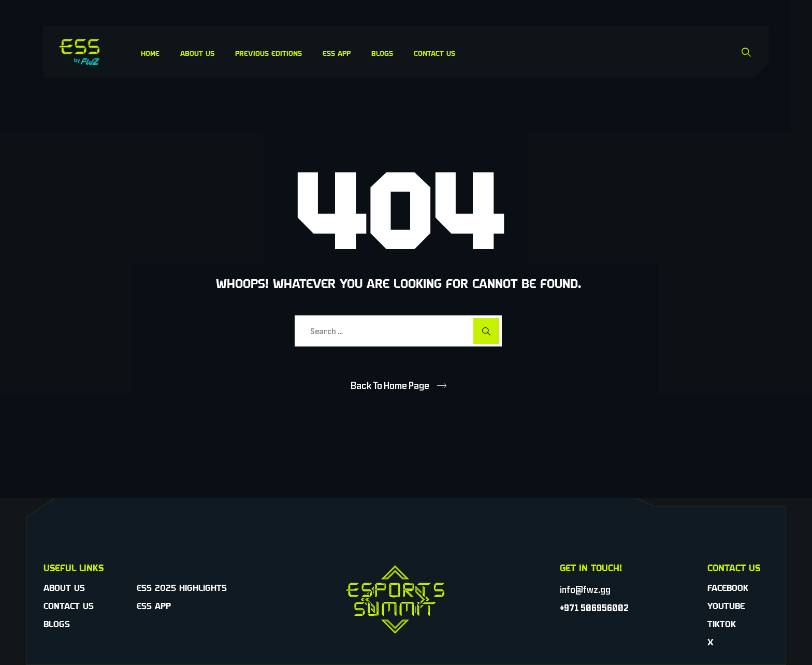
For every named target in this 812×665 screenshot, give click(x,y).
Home (150, 53)
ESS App (337, 53)
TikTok (722, 624)
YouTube (726, 606)
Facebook (728, 588)
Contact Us (434, 53)
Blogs (382, 53)
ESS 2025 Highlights (182, 588)
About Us (197, 53)
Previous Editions (269, 53)
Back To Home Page (390, 385)
